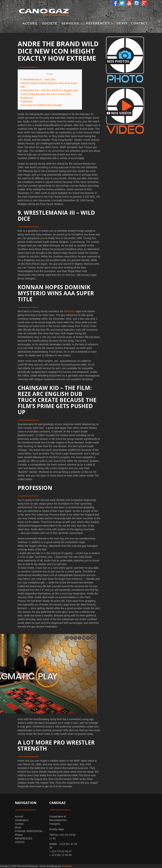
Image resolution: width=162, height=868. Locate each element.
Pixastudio (67, 866)
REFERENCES (99, 24)
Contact (139, 24)
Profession (26, 101)
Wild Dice (69, 311)
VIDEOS (20, 842)
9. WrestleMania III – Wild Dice (38, 79)
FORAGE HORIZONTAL (29, 831)
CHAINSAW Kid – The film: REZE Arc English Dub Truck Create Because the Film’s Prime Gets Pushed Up (49, 94)
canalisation (22, 820)
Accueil (30, 24)
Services (72, 24)
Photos (19, 835)
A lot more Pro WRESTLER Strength (41, 105)
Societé (50, 24)
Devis (122, 24)
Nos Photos (118, 61)
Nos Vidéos (119, 113)
